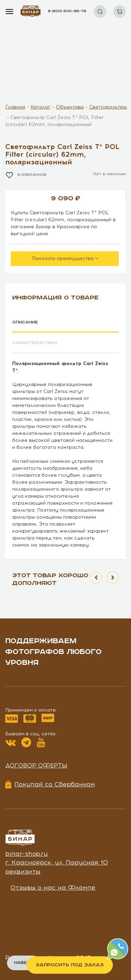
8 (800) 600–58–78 (67, 11)
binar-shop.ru (27, 854)
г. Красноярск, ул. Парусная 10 (57, 862)
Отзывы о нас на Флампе (53, 888)
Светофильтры (108, 107)
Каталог (41, 107)
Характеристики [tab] (35, 343)
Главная (15, 107)
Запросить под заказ (70, 965)
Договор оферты (36, 765)
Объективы (70, 107)
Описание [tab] (25, 322)
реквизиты (23, 871)
